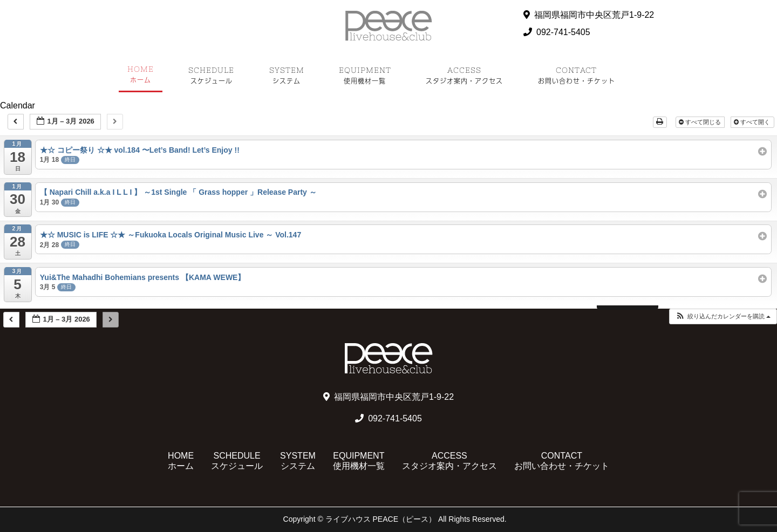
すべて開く (753, 122)
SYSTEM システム (298, 461)
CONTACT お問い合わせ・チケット (562, 461)
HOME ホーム (181, 461)
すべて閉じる (701, 122)
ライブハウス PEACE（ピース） (381, 519)
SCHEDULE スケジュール (237, 461)
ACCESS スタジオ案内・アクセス (449, 461)
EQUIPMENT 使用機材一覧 (359, 461)
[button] (723, 316)
